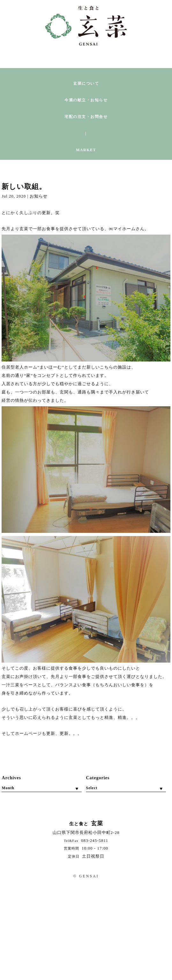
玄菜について (86, 84)
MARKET (86, 150)
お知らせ (39, 196)
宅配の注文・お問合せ (86, 117)
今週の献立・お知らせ (86, 100)
